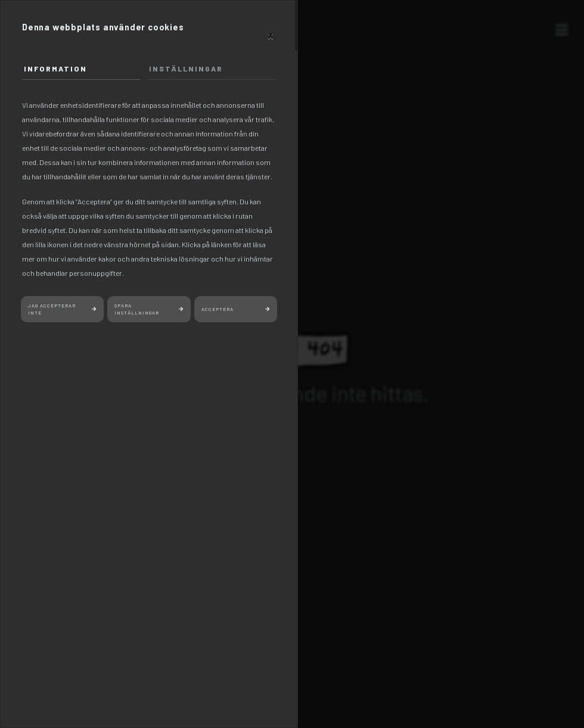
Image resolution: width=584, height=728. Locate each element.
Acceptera (218, 309)
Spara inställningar (137, 309)
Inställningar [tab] (186, 69)
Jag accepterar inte (52, 309)
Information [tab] (55, 69)
